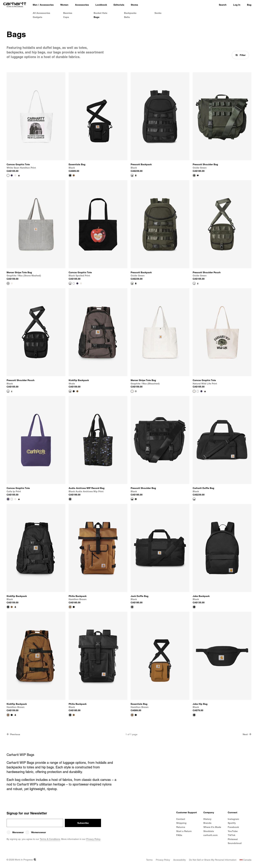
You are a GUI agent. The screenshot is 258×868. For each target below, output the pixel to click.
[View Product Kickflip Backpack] (98, 338)
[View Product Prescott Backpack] (160, 122)
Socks (158, 13)
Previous (13, 734)
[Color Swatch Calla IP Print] (12, 175)
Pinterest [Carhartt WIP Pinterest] (233, 839)
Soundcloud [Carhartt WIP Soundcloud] (235, 843)
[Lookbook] (101, 5)
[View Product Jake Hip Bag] (222, 662)
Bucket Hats (100, 13)
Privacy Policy (93, 839)
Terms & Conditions (50, 839)
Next (247, 734)
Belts (127, 17)
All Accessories (41, 13)
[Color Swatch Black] (198, 175)
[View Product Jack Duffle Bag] (160, 554)
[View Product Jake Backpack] (222, 554)
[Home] (15, 5)
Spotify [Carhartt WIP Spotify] (232, 823)
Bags (97, 17)
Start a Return (184, 831)
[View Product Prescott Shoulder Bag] (222, 122)
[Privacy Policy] (163, 860)
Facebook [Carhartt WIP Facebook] (233, 827)
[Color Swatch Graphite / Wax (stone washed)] (136, 391)
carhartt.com (210, 835)
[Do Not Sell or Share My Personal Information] (213, 860)
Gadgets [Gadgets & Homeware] (38, 17)
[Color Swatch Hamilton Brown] (74, 175)
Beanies (68, 13)
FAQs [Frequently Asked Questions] (179, 835)
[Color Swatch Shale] (15, 607)
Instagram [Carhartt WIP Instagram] (233, 819)
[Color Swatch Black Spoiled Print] (19, 175)
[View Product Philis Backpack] (98, 554)
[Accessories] (82, 5)
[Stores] (134, 5)
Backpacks (130, 13)
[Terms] (149, 860)
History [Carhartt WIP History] (207, 819)
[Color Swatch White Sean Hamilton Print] (74, 283)
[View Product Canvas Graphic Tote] (36, 122)
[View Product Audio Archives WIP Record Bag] (98, 446)
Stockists (209, 831)
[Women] (64, 5)
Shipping (181, 823)
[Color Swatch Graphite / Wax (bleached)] (12, 283)
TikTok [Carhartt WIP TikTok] (232, 835)
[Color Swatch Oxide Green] (136, 175)
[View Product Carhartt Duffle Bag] (222, 446)
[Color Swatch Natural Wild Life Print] (15, 175)
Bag (249, 5)
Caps (66, 17)
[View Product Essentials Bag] (98, 122)
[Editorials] (119, 5)
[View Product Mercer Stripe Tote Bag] (36, 230)
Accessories (47, 5)
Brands (207, 823)
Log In (237, 5)
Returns (181, 827)
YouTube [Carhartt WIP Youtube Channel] (233, 831)
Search (223, 5)
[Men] (35, 5)
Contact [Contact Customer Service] (181, 819)
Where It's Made (212, 827)
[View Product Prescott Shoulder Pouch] (222, 230)
